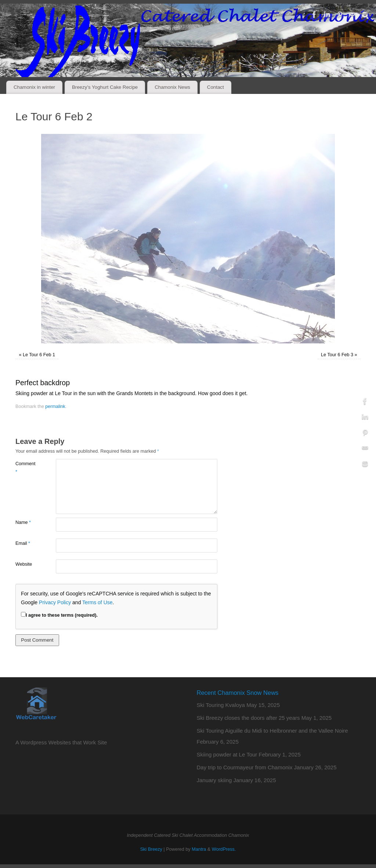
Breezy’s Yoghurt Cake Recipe (105, 87)
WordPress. (224, 849)
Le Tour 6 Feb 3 (337, 355)
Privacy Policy (55, 602)
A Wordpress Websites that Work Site (61, 742)
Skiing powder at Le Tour (227, 754)
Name (23, 522)
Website (24, 564)
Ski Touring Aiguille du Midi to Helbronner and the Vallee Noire (272, 731)
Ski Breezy (151, 849)
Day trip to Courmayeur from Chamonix (245, 767)
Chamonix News (172, 87)
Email (23, 543)
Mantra (199, 849)
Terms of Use (97, 602)
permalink (55, 406)
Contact (216, 87)
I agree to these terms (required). (59, 615)
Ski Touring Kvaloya (221, 705)
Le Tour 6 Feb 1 (39, 355)
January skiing (214, 780)
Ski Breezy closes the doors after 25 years (248, 718)
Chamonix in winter (34, 87)
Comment (26, 468)
